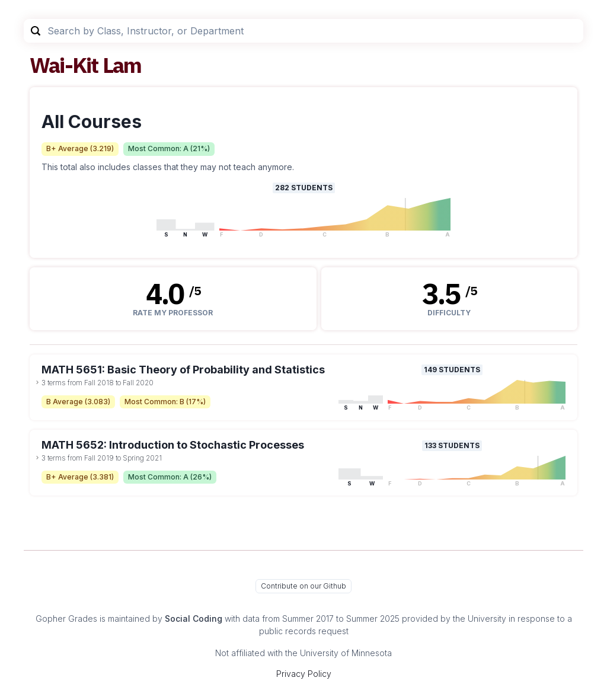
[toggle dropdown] (37, 382)
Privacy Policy (304, 674)
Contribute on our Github (303, 586)
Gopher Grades (66, 619)
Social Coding (194, 619)
